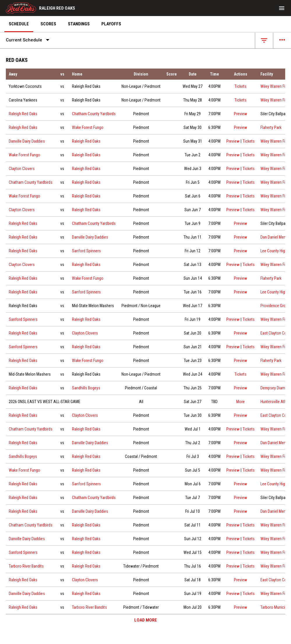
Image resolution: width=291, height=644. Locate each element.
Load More (146, 620)
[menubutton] (282, 8)
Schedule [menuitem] (19, 24)
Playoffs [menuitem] (111, 24)
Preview (240, 114)
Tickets (240, 86)
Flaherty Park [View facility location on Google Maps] (271, 127)
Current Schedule (29, 40)
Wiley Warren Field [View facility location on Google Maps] (275, 86)
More (240, 402)
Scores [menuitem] (48, 24)
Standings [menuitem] (79, 24)
